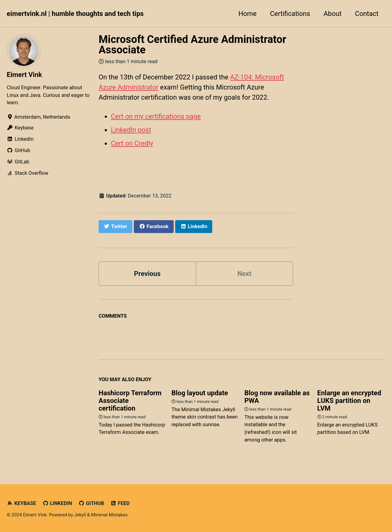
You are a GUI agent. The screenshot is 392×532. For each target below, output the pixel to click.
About (333, 14)
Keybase (21, 503)
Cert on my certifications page (156, 116)
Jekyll (80, 515)
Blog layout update (200, 393)
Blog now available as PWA (277, 397)
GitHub (91, 503)
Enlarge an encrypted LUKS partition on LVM (349, 401)
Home (248, 14)
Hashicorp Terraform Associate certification (130, 401)
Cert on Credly (132, 143)
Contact (367, 14)
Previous (147, 274)
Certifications (290, 14)
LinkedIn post (131, 130)
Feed (120, 503)
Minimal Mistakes (109, 515)
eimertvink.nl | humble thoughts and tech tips (75, 14)
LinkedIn (57, 503)
